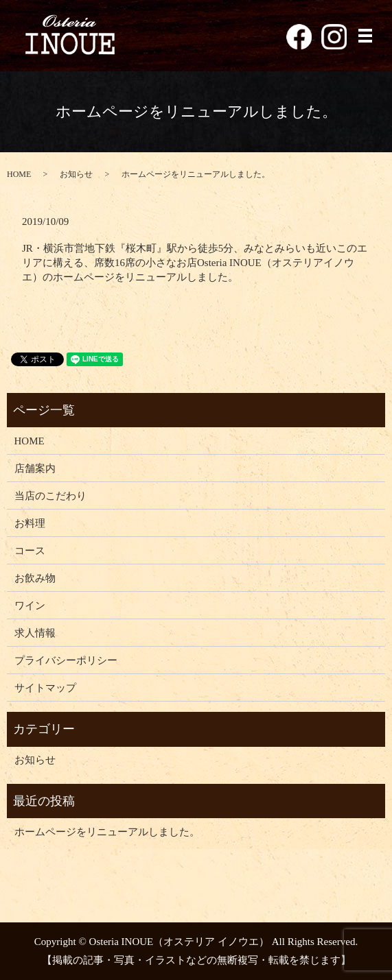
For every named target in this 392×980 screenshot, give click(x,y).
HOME (19, 174)
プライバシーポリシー (66, 660)
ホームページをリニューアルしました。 (107, 832)
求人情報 (35, 633)
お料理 (30, 523)
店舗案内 (35, 468)
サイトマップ (45, 688)
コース (30, 551)
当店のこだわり (50, 496)
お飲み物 (35, 578)
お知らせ (76, 174)
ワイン (30, 606)
